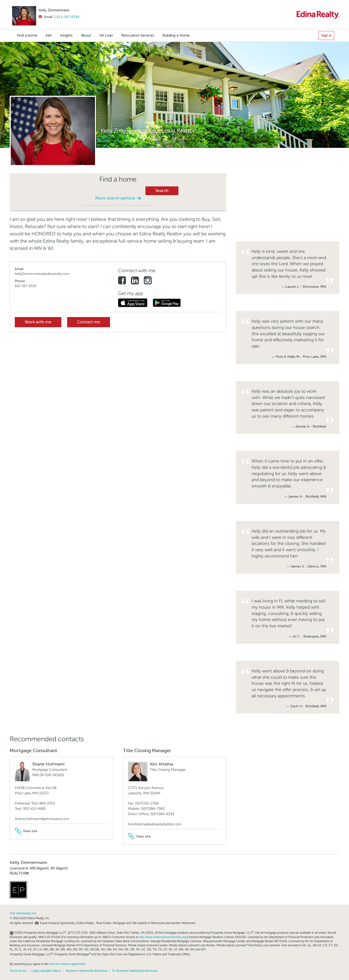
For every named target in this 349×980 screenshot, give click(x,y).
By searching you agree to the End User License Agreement (118, 205)
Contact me (89, 322)
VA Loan (106, 35)
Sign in (326, 35)
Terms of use (18, 971)
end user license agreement (67, 964)
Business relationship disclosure (87, 971)
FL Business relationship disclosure (135, 971)
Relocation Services (138, 35)
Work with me (38, 322)
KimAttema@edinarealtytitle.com (155, 824)
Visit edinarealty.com (23, 913)
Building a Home (176, 35)
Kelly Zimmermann (54, 10)
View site (26, 831)
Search (162, 191)
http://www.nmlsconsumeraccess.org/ (163, 937)
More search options (118, 198)
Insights (66, 35)
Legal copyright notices (46, 971)
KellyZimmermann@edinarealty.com (42, 274)
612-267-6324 (68, 17)
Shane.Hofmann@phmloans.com (42, 819)
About (86, 35)
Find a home (27, 35)
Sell (49, 35)
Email (45, 17)
